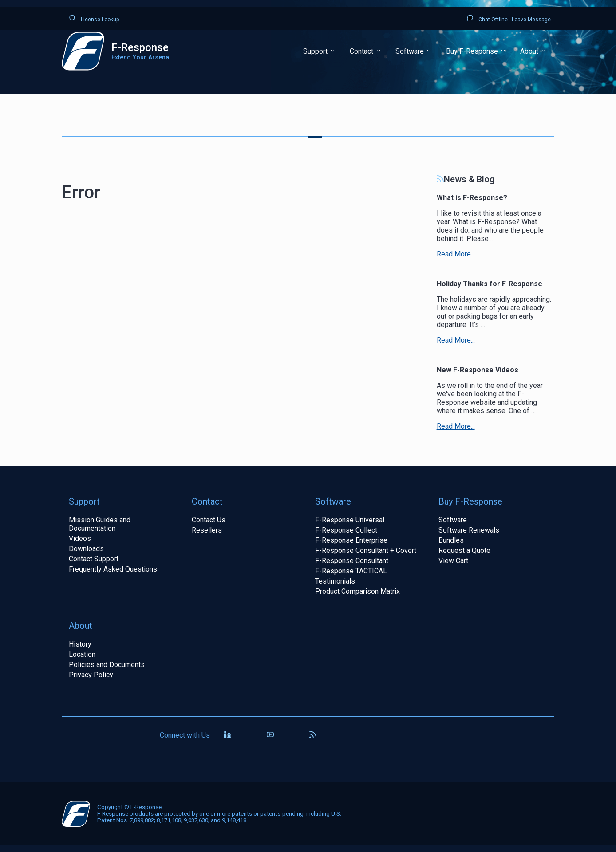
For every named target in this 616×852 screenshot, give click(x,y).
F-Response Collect (346, 530)
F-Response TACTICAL (351, 571)
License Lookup (94, 18)
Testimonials (335, 581)
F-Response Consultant (352, 561)
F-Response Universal (350, 520)
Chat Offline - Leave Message (509, 18)
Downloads (86, 549)
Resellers (207, 530)
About (530, 51)
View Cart (453, 561)
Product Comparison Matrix (357, 591)
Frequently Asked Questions (113, 569)
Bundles (451, 540)
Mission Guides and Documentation (100, 524)
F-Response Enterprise (351, 540)
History (80, 644)
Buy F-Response (473, 51)
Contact (362, 51)
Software (411, 51)
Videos (80, 538)
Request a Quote (464, 550)
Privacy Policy (91, 675)
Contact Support (94, 559)
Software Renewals (469, 530)
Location (82, 654)
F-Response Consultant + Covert (366, 550)
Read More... (456, 254)
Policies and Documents (107, 665)
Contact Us (209, 520)
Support (316, 51)
